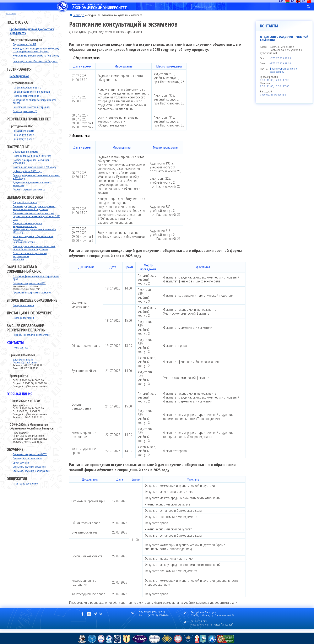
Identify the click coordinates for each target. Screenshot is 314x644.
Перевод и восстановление (27, 463)
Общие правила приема (25, 156)
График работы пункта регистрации (32, 96)
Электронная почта (23, 364)
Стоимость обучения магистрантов (31, 475)
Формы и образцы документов (29, 194)
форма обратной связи (283, 69)
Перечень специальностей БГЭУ (30, 459)
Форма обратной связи (25, 367)
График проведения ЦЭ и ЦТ (28, 92)
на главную (11, 14)
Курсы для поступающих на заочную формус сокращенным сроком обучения (36, 54)
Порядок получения (23, 309)
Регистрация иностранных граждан (32, 111)
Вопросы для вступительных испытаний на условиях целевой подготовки (34, 252)
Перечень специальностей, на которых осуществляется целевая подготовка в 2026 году (37, 221)
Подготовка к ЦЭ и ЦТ (25, 49)
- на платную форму (23, 143)
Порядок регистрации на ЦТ (28, 100)
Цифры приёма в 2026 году (27, 175)
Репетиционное (19, 80)
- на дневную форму (23, 135)
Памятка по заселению (25, 488)
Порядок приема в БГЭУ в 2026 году (32, 160)
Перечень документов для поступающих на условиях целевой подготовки (34, 212)
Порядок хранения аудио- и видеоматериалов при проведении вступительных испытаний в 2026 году (34, 232)
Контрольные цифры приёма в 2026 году (34, 171)
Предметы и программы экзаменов (32, 297)
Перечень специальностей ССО (29, 287)
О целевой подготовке (25, 206)
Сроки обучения (21, 467)
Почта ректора (21, 352)
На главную (79, 15)
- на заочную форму (23, 139)
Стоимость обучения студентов (29, 471)
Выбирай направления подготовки (31, 339)
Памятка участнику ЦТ (25, 115)
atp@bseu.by (277, 72)
